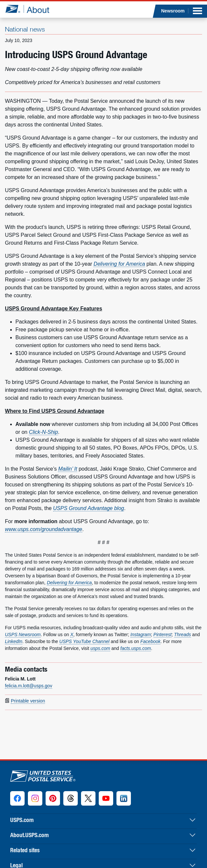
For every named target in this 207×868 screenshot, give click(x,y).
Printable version (28, 701)
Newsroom (173, 11)
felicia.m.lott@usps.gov (29, 686)
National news (25, 29)
